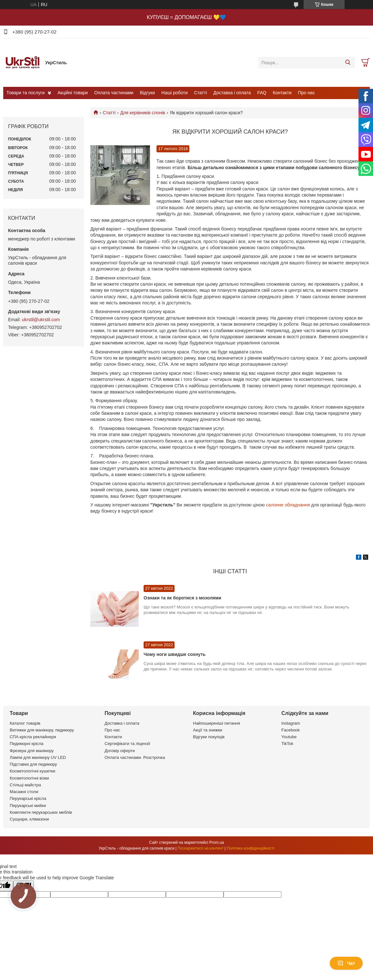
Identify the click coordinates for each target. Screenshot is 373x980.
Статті (201, 93)
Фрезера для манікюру (32, 751)
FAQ (262, 93)
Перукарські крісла (28, 798)
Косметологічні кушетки (32, 771)
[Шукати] (348, 63)
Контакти (282, 93)
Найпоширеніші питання (217, 723)
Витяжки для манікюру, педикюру (42, 730)
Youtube (289, 737)
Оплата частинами (114, 93)
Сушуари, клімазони (29, 819)
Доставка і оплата (232, 93)
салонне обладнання (288, 505)
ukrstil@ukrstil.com (41, 320)
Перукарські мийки (28, 806)
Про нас (307, 93)
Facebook (291, 730)
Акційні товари (73, 93)
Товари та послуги (25, 93)
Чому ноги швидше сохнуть (175, 654)
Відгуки (147, 93)
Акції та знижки (208, 730)
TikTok (287, 744)
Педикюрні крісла (27, 744)
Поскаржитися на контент (200, 848)
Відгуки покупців (209, 737)
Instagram (291, 723)
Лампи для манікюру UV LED (38, 757)
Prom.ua (217, 842)
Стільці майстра (25, 785)
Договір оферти (120, 751)
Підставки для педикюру (33, 764)
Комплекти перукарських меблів (41, 812)
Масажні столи (24, 792)
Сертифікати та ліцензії (127, 744)
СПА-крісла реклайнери (33, 737)
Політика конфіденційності (250, 848)
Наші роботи (174, 93)
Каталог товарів (25, 723)
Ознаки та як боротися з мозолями (182, 598)
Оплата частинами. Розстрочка (135, 757)
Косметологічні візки (29, 778)
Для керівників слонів (143, 113)
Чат (346, 963)
